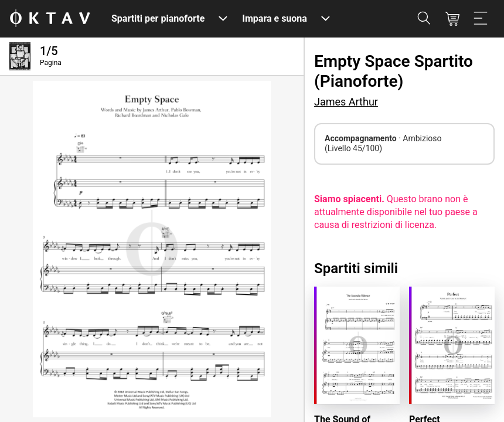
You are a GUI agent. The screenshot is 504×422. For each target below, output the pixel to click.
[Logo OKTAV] (50, 19)
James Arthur (346, 102)
